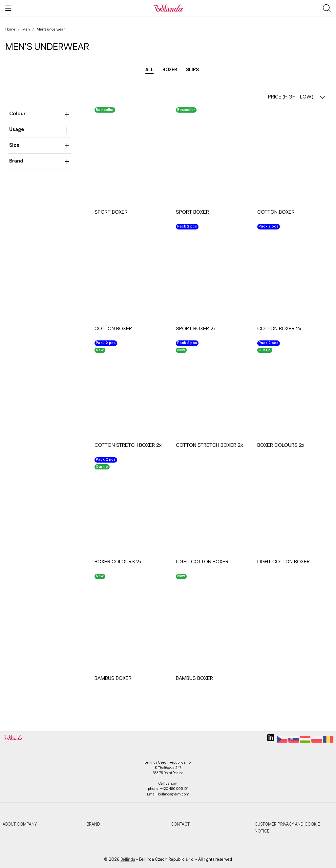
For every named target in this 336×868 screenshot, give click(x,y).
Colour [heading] (39, 114)
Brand (93, 824)
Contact (180, 824)
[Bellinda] (168, 8)
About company (20, 824)
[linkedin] (271, 740)
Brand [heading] (39, 161)
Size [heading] (39, 145)
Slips (192, 70)
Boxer (170, 70)
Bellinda (128, 859)
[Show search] (327, 8)
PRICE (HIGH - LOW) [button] (297, 97)
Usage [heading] (39, 130)
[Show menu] (8, 8)
